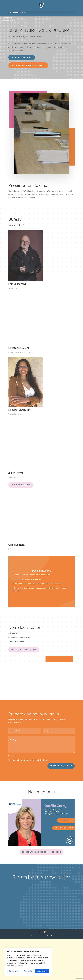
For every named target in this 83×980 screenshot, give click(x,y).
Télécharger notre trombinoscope (41, 893)
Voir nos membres (21, 485)
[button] (12, 864)
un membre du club (45, 977)
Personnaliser (14, 971)
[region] (28, 962)
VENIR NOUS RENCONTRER (24, 650)
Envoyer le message (61, 807)
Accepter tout (42, 971)
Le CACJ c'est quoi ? (22, 57)
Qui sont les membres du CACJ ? (28, 65)
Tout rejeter (28, 971)
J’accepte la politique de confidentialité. (29, 801)
